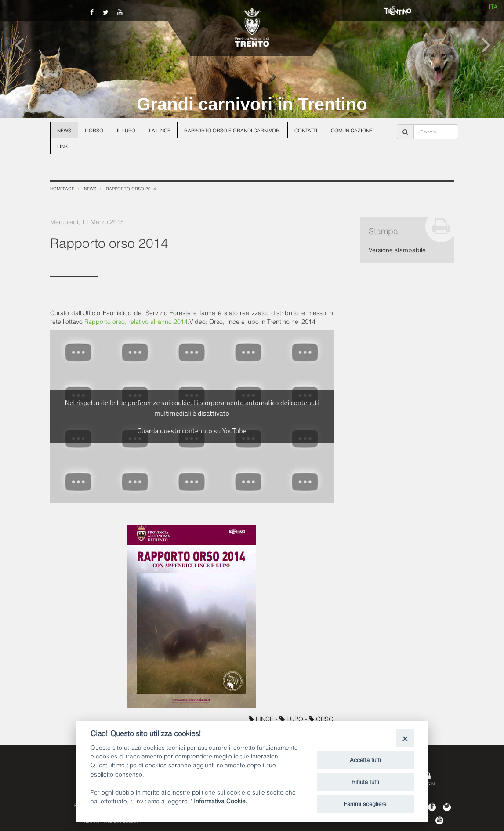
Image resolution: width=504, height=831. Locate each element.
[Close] (405, 738)
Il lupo (126, 130)
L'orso (94, 130)
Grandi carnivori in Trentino (252, 104)
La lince (160, 130)
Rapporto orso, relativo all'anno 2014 (136, 321)
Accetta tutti (365, 759)
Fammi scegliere (365, 803)
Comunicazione (352, 130)
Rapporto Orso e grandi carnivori (232, 130)
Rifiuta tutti (365, 781)
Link (63, 146)
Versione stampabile (397, 249)
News (64, 130)
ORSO (321, 718)
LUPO (292, 718)
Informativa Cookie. (221, 800)
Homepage (62, 188)
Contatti (306, 130)
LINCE (262, 718)
